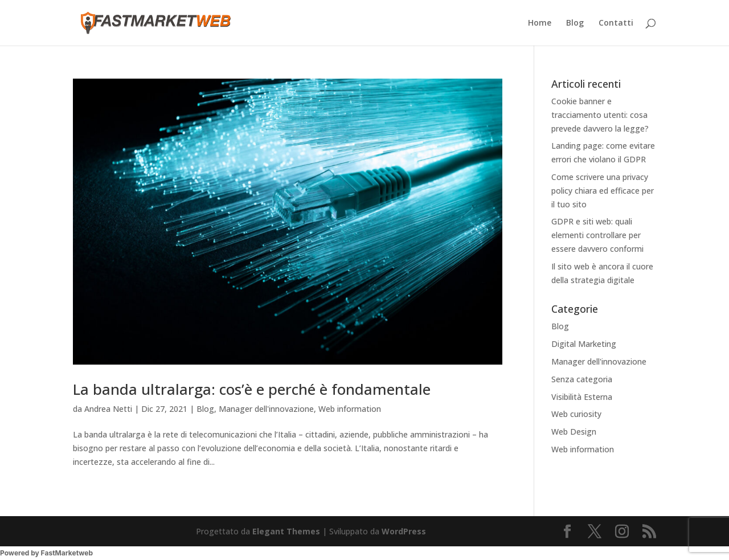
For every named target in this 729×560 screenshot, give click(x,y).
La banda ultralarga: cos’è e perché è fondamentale (252, 389)
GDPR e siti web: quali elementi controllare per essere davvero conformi (597, 235)
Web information (350, 409)
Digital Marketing (584, 344)
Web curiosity (576, 414)
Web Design (574, 432)
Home (540, 23)
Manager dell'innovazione (266, 409)
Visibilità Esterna (582, 397)
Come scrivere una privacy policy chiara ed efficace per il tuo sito (603, 191)
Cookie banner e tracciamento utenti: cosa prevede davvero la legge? (600, 115)
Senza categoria (582, 379)
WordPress (404, 531)
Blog (575, 23)
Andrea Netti (108, 409)
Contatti (616, 23)
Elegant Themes (286, 531)
